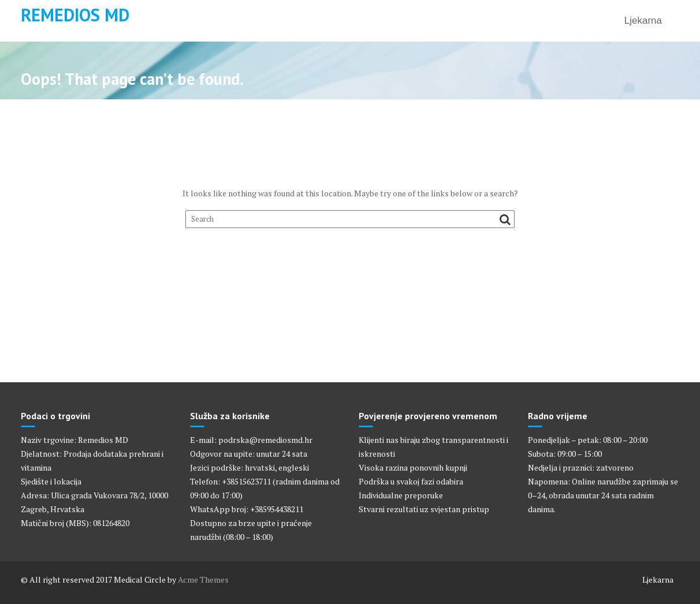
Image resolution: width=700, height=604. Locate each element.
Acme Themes (203, 579)
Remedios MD (75, 15)
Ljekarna (643, 20)
